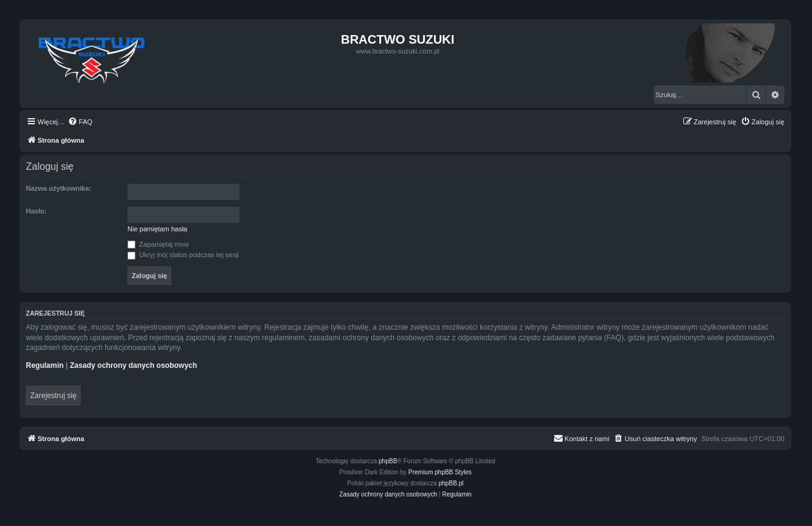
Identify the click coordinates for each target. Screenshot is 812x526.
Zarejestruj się (53, 396)
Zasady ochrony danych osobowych (133, 365)
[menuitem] (80, 122)
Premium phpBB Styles (440, 472)
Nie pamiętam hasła (157, 229)
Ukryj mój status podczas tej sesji (183, 255)
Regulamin (45, 365)
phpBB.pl (451, 483)
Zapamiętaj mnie (158, 244)
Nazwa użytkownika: (58, 188)
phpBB (388, 461)
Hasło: (36, 211)
